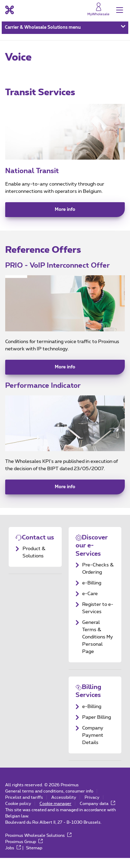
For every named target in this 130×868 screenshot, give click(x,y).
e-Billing (92, 593)
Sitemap (34, 858)
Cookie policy (18, 814)
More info (65, 215)
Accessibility (64, 807)
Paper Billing (97, 727)
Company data (98, 814)
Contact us (38, 548)
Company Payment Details (93, 745)
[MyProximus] (98, 11)
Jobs (13, 858)
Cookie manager (55, 814)
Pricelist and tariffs (24, 807)
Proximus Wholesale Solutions (38, 845)
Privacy (92, 807)
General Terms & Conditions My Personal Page (98, 647)
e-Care (90, 604)
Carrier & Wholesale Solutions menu (65, 30)
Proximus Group (24, 852)
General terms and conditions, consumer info (49, 801)
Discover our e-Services (92, 556)
